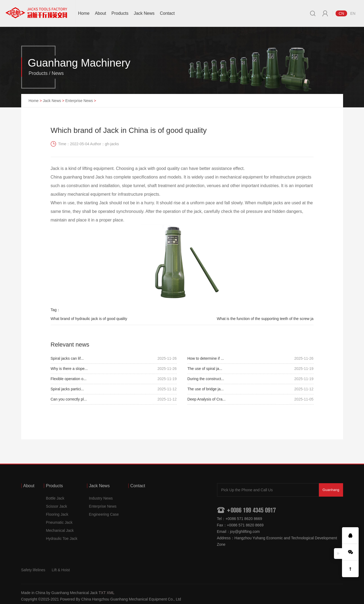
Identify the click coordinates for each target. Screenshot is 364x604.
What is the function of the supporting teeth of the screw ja (265, 319)
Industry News (101, 498)
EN (353, 13)
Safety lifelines (33, 570)
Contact (167, 13)
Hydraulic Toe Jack (62, 538)
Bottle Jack (55, 498)
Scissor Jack (56, 506)
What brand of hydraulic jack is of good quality (89, 319)
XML (111, 593)
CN (341, 13)
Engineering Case (104, 514)
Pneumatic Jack (59, 522)
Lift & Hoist (61, 570)
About (101, 13)
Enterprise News (79, 101)
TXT (102, 593)
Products (120, 13)
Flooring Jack (57, 514)
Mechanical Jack (60, 530)
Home (84, 13)
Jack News (144, 13)
